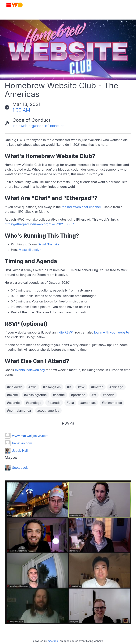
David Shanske (49, 244)
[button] (131, 5)
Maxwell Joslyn (30, 250)
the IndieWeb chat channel (81, 207)
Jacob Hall (20, 451)
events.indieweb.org (30, 370)
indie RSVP (65, 332)
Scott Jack (20, 468)
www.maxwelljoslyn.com (30, 436)
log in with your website (112, 332)
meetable (53, 641)
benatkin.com (22, 443)
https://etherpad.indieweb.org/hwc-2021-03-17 (39, 224)
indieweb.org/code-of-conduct (38, 126)
